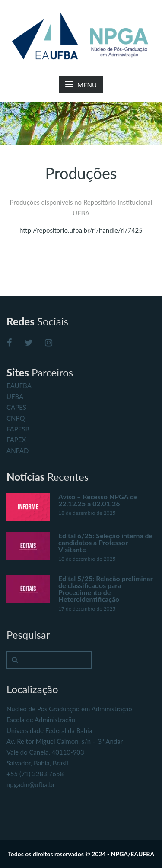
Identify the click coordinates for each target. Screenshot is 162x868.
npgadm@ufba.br (31, 784)
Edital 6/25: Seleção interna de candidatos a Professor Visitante (105, 542)
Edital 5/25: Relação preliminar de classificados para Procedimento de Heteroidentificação (105, 589)
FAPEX (16, 440)
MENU (81, 84)
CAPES (16, 407)
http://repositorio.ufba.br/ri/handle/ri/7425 (81, 230)
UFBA (15, 396)
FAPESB (18, 429)
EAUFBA (19, 386)
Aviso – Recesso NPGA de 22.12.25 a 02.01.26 (98, 500)
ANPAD (17, 450)
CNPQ (16, 418)
